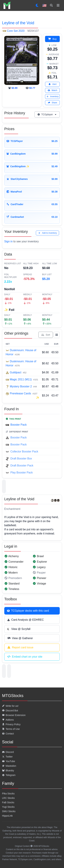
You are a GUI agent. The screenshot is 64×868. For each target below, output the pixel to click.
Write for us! (10, 706)
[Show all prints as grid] (57, 335)
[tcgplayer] (30, 88)
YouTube (9, 761)
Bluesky (8, 770)
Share (52, 103)
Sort (46, 335)
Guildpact (16, 372)
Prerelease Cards (20, 393)
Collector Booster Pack (24, 452)
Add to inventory (47, 233)
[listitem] (7, 5)
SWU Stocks (9, 811)
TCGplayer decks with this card (28, 611)
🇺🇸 (44, 5)
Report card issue (20, 647)
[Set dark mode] (37, 5)
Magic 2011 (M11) (21, 379)
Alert (52, 84)
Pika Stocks (8, 794)
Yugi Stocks (8, 807)
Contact (8, 734)
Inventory (52, 97)
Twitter (7, 757)
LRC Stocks (8, 798)
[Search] (51, 5)
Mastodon (9, 766)
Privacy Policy (11, 724)
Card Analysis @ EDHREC (26, 620)
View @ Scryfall (19, 629)
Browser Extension (14, 715)
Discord (8, 752)
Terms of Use (11, 729)
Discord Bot (10, 711)
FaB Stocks (8, 802)
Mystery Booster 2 (21, 386)
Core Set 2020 (16, 31)
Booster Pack (19, 425)
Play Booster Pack (22, 473)
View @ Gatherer (20, 638)
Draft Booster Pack (22, 466)
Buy (52, 39)
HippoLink (7, 816)
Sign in (8, 241)
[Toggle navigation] (58, 5)
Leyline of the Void (18, 23)
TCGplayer (47, 114)
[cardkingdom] (13, 88)
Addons (8, 720)
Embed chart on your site (25, 657)
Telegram (9, 775)
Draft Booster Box (21, 459)
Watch (52, 90)
